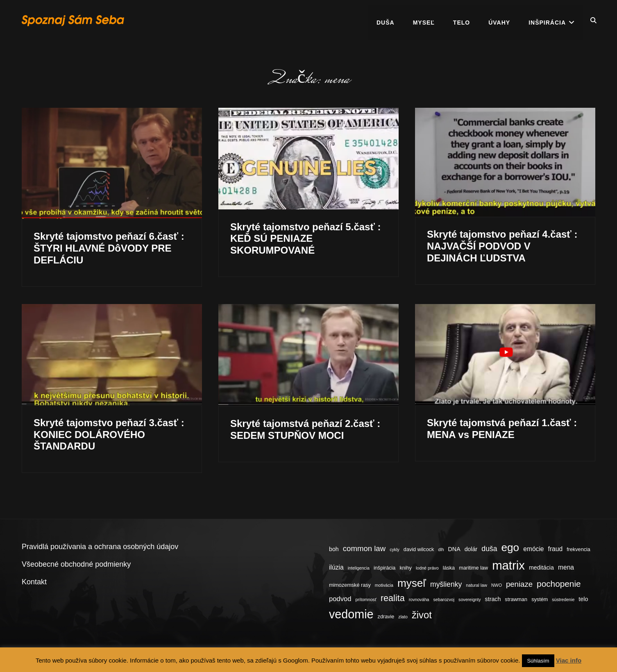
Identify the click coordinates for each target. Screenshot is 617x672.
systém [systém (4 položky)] (540, 599)
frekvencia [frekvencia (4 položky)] (578, 549)
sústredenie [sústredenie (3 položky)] (563, 599)
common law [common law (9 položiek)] (364, 548)
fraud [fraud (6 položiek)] (556, 549)
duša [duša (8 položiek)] (489, 549)
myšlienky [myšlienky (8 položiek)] (446, 584)
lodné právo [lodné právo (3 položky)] (427, 568)
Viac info (569, 660)
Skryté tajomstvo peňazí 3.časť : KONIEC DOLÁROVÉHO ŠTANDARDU (109, 435)
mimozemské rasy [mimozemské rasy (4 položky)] (350, 585)
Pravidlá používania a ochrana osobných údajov (100, 547)
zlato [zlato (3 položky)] (403, 617)
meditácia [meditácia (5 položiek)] (541, 568)
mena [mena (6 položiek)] (566, 567)
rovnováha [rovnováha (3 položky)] (419, 599)
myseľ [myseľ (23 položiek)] (412, 583)
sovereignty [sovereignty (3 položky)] (470, 599)
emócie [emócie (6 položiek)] (533, 549)
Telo (462, 20)
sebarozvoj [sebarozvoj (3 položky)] (444, 599)
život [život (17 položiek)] (422, 615)
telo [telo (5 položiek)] (583, 599)
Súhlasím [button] (538, 661)
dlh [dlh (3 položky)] (441, 549)
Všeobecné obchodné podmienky (76, 564)
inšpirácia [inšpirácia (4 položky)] (384, 568)
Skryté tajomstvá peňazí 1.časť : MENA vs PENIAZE (502, 429)
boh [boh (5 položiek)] (334, 549)
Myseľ (424, 20)
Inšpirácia (547, 20)
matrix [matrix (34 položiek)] (508, 565)
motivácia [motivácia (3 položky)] (384, 585)
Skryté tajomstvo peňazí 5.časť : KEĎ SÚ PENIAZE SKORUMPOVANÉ (306, 239)
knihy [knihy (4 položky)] (406, 568)
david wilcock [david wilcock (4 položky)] (419, 549)
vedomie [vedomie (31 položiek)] (351, 614)
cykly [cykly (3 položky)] (395, 549)
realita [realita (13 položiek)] (393, 598)
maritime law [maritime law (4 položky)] (473, 568)
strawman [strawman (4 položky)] (516, 599)
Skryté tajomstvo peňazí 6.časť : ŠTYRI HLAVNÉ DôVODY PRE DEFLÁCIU (109, 248)
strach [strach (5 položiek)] (493, 599)
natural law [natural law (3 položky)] (476, 585)
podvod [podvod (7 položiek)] (340, 599)
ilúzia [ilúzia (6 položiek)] (336, 567)
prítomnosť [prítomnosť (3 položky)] (366, 599)
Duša (386, 20)
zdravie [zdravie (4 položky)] (386, 617)
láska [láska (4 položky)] (449, 568)
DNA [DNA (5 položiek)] (454, 549)
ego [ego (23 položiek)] (510, 547)
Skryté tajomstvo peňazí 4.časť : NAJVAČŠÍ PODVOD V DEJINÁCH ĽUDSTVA (502, 246)
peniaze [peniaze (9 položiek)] (519, 584)
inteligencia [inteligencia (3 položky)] (359, 568)
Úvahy (499, 20)
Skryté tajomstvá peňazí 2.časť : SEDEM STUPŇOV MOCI (305, 429)
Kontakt (34, 582)
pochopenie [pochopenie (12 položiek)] (559, 584)
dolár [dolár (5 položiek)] (471, 549)
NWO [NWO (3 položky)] (497, 585)
